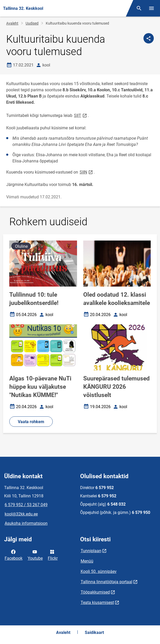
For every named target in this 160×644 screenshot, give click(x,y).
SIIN (87, 172)
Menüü (87, 561)
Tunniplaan (91, 551)
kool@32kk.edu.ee (21, 514)
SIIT (81, 115)
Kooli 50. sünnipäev (99, 571)
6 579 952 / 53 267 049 (26, 505)
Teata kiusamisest (97, 602)
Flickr (53, 555)
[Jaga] (149, 38)
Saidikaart (94, 632)
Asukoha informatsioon (26, 523)
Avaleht (12, 23)
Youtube (35, 555)
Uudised (32, 23)
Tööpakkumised (95, 592)
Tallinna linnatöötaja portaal (106, 582)
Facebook (14, 555)
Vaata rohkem (31, 422)
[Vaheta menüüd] (151, 8)
